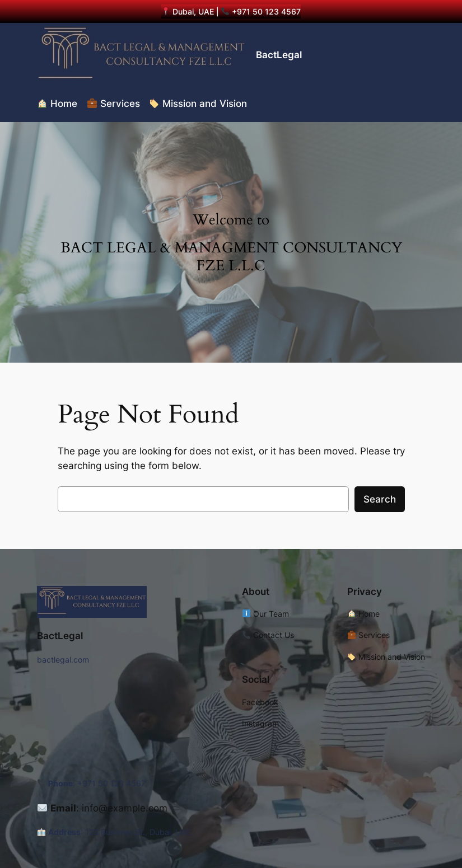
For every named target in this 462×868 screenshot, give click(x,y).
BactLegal (279, 55)
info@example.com (125, 808)
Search (380, 499)
